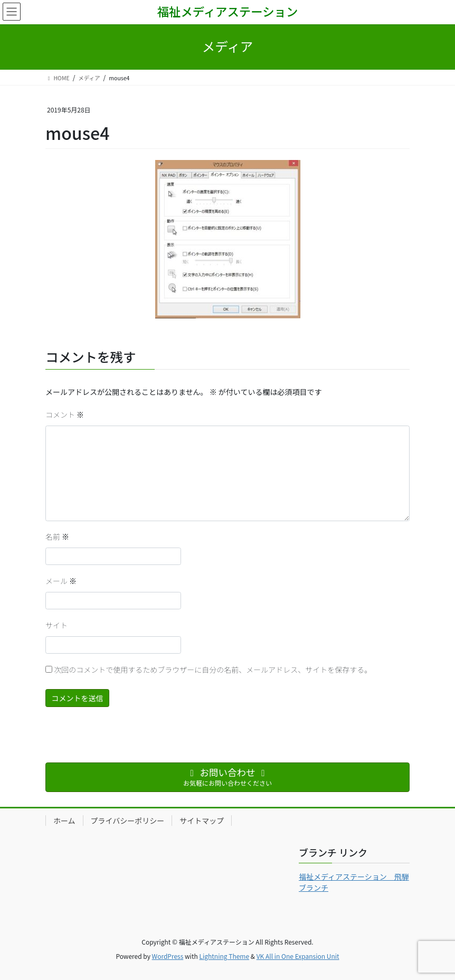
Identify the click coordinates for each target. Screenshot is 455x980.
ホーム (64, 821)
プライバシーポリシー (128, 821)
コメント (65, 414)
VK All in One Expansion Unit (298, 956)
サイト (56, 625)
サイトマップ (202, 821)
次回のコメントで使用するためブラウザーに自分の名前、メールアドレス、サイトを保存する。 (213, 670)
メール (61, 581)
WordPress (168, 956)
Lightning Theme (224, 956)
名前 (57, 536)
